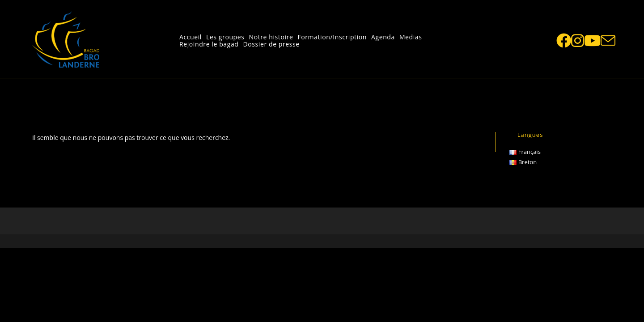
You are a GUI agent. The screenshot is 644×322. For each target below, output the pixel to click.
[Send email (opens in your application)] (608, 41)
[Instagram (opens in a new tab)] (578, 40)
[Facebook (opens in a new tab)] (564, 40)
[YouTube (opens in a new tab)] (592, 40)
